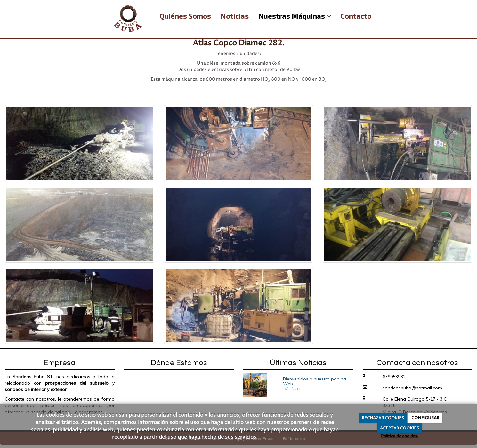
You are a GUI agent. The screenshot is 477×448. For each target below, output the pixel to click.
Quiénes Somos (185, 16)
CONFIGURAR (425, 418)
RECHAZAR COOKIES (383, 418)
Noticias (235, 16)
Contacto (356, 16)
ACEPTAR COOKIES (400, 428)
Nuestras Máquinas (295, 16)
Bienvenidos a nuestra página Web (315, 381)
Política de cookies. (400, 436)
